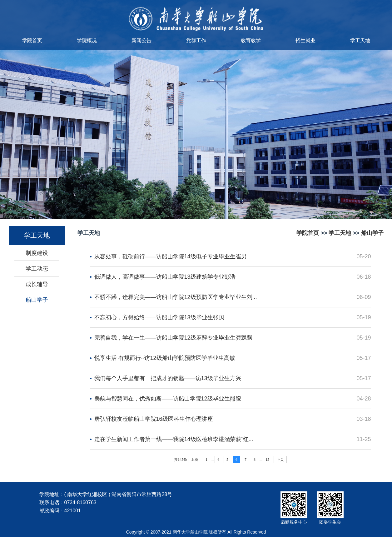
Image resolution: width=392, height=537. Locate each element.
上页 (195, 460)
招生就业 (305, 40)
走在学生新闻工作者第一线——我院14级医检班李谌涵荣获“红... (174, 439)
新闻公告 (141, 40)
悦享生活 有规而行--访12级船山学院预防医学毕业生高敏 (165, 358)
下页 (280, 460)
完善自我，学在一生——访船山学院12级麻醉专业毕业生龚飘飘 (173, 338)
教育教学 (251, 40)
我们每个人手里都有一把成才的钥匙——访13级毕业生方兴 (168, 378)
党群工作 (196, 40)
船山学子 (37, 300)
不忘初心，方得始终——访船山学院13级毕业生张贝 (159, 317)
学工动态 (37, 269)
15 (267, 460)
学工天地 (360, 40)
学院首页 (32, 40)
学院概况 (87, 40)
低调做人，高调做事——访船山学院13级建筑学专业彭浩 (165, 277)
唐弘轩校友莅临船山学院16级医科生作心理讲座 (154, 419)
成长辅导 (37, 284)
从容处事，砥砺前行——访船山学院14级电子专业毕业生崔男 (171, 256)
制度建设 (37, 253)
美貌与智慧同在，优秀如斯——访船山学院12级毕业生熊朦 (168, 399)
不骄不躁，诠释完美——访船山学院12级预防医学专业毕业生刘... (176, 297)
